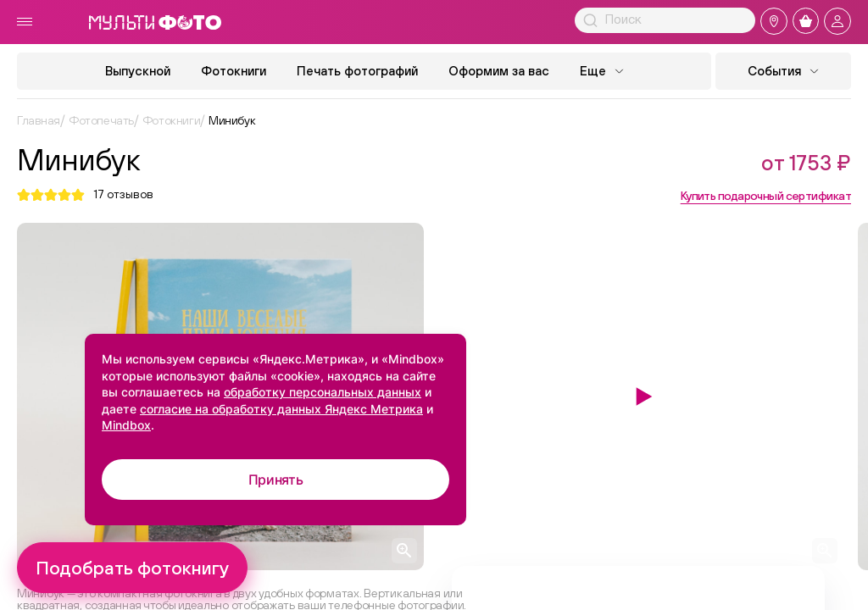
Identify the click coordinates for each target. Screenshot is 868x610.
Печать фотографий (357, 71)
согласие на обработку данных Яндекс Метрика (281, 409)
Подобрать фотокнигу (132, 568)
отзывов (123, 194)
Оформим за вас (499, 71)
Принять (276, 480)
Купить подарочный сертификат (766, 196)
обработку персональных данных (323, 392)
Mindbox (126, 425)
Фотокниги (234, 71)
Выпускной (138, 71)
